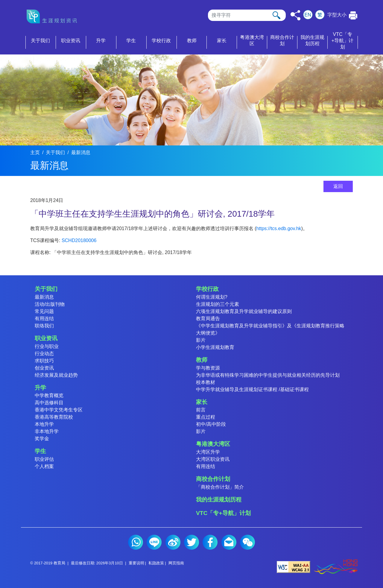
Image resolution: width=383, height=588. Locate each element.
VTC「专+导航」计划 (223, 513)
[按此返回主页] (54, 16)
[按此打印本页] (353, 15)
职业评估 (44, 459)
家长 (202, 402)
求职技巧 (44, 361)
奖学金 (42, 439)
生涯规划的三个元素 (218, 304)
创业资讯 (44, 368)
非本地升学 (47, 431)
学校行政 (207, 289)
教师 (202, 360)
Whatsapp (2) (136, 542)
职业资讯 (46, 338)
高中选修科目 (49, 403)
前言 (201, 410)
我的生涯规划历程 (219, 500)
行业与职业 (47, 346)
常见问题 (44, 311)
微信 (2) (247, 542)
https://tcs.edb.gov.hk (279, 228)
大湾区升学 (208, 452)
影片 (201, 340)
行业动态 (44, 354)
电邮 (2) (229, 542)
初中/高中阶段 (211, 424)
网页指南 (176, 563)
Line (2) (154, 542)
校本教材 (206, 382)
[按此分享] (295, 15)
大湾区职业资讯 (213, 459)
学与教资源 (208, 368)
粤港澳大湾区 (213, 444)
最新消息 (81, 152)
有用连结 (44, 319)
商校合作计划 (213, 479)
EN (308, 15)
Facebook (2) (210, 542)
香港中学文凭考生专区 (59, 410)
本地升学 (44, 424)
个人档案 (44, 466)
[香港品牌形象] (336, 567)
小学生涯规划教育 (215, 347)
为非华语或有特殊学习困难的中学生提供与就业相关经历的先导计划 (268, 375)
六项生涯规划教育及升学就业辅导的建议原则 (244, 311)
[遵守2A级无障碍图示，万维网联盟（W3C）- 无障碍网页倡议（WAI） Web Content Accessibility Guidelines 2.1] (294, 567)
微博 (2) (173, 542)
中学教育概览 (49, 395)
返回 (338, 186)
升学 (40, 388)
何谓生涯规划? (212, 297)
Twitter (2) (191, 542)
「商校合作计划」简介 (220, 487)
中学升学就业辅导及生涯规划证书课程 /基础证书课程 (252, 389)
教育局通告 (208, 319)
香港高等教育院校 (54, 417)
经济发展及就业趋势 (56, 375)
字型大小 (337, 15)
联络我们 (44, 326)
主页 (35, 152)
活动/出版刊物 (50, 304)
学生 (40, 451)
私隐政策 (156, 563)
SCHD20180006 (79, 240)
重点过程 (206, 417)
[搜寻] (247, 15)
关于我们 (55, 152)
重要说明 (136, 563)
